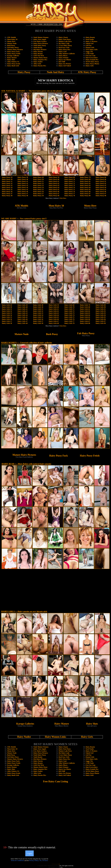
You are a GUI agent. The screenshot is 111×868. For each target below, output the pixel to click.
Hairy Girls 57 (38, 321)
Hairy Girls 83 (85, 313)
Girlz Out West (39, 56)
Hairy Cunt (63, 52)
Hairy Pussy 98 (101, 196)
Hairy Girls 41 (22, 309)
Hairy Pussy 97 (101, 194)
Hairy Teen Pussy (65, 39)
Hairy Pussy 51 (38, 181)
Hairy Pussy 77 (70, 194)
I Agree (30, 854)
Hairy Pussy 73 (70, 185)
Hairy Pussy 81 (85, 181)
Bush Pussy (11, 45)
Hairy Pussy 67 (54, 194)
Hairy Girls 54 (38, 315)
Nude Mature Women (41, 37)
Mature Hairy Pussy (40, 58)
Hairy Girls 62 (54, 311)
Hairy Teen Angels (40, 39)
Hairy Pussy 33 (7, 185)
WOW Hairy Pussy (92, 62)
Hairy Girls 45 (22, 317)
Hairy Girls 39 (22, 305)
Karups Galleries (13, 56)
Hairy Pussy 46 (23, 192)
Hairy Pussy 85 (85, 189)
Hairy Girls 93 (101, 313)
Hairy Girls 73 (69, 313)
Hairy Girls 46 (22, 319)
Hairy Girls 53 (38, 313)
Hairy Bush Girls (13, 66)
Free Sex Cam (91, 56)
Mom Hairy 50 (12, 39)
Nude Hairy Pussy (40, 45)
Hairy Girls (90, 66)
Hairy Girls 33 (7, 313)
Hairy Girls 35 (7, 317)
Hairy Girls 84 (85, 315)
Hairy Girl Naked (65, 66)
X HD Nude (90, 54)
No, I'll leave (44, 860)
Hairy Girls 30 (7, 307)
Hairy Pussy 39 (23, 177)
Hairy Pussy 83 (85, 185)
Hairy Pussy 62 (54, 183)
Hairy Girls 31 (7, 309)
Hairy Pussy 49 (38, 177)
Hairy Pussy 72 (70, 183)
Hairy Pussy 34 (7, 187)
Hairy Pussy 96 (101, 192)
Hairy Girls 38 (7, 323)
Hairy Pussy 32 (7, 183)
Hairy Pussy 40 (23, 179)
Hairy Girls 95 (101, 317)
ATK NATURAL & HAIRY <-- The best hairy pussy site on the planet (31, 91)
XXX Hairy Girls (92, 50)
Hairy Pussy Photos (92, 64)
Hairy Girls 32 (7, 311)
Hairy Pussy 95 (101, 189)
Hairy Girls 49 (38, 305)
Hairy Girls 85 (85, 317)
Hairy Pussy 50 (38, 179)
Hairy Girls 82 (85, 311)
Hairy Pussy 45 (23, 189)
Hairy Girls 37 (7, 321)
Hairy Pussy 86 (85, 192)
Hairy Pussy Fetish (14, 54)
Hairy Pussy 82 (85, 183)
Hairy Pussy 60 (54, 179)
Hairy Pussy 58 (38, 196)
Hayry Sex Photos (65, 60)
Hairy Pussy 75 (70, 189)
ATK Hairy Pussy (87, 72)
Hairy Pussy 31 (7, 181)
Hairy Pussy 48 (23, 196)
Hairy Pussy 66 (54, 192)
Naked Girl (90, 43)
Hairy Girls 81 (85, 309)
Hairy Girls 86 (85, 319)
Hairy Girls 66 (54, 319)
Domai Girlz (90, 48)
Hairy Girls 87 (85, 321)
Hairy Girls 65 (54, 317)
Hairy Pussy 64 (54, 187)
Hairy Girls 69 (69, 305)
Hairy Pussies (38, 52)
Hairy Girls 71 (69, 309)
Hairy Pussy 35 (7, 189)
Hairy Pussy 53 (38, 185)
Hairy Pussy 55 (38, 189)
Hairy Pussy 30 (7, 179)
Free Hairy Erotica (40, 41)
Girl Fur (89, 45)
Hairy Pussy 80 (85, 179)
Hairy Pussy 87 (85, 194)
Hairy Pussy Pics (64, 50)
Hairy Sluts (11, 60)
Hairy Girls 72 (69, 311)
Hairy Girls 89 (101, 305)
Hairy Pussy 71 (70, 181)
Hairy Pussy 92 (101, 183)
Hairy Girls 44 (22, 315)
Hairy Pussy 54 (38, 187)
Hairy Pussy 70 (70, 179)
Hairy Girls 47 (22, 321)
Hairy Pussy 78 (70, 196)
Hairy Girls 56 (38, 319)
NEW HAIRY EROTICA (55, 80)
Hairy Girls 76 (69, 319)
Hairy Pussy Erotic (14, 64)
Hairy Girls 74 (69, 315)
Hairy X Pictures (92, 41)
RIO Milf (62, 62)
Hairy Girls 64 (54, 315)
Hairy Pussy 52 (38, 183)
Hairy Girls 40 (22, 307)
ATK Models (11, 37)
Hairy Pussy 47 (23, 194)
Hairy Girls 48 (22, 323)
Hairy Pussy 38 (7, 196)
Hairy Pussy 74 (70, 187)
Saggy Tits (89, 52)
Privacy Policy (34, 860)
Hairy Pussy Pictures (41, 43)
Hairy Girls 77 (69, 321)
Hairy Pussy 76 (70, 192)
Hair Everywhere (92, 58)
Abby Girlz (37, 64)
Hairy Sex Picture (65, 64)
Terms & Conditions (17, 860)
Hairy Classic (63, 37)
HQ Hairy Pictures (40, 50)
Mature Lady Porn (65, 41)
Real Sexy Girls (64, 48)
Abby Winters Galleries (67, 54)
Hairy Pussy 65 (54, 189)
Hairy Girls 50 (38, 307)
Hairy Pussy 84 (85, 187)
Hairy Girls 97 (101, 321)
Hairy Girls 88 (85, 323)
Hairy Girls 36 (7, 319)
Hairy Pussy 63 (54, 185)
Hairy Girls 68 (54, 323)
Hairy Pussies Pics (40, 66)
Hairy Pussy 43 (23, 185)
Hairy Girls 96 (101, 319)
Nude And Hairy (55, 72)
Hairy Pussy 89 (101, 177)
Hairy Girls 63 (54, 313)
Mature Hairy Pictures (15, 50)
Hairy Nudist (38, 62)
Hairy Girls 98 (101, 323)
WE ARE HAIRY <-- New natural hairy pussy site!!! (24, 219)
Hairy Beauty (38, 54)
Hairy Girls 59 (54, 305)
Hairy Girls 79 (85, 305)
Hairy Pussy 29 (7, 177)
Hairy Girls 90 (101, 307)
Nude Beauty (38, 48)
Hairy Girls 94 (101, 315)
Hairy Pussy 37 (7, 194)
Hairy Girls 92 (101, 311)
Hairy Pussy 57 (38, 194)
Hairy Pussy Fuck (13, 52)
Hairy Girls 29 (7, 305)
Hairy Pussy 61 (54, 181)
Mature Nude (12, 43)
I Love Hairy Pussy (65, 45)
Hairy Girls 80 (85, 307)
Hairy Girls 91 (101, 309)
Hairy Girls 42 (22, 311)
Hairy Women (63, 58)
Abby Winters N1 (13, 62)
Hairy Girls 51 (38, 309)
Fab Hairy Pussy (13, 48)
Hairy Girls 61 (54, 309)
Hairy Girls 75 (69, 317)
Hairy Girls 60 (54, 307)
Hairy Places (63, 56)
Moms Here (11, 41)
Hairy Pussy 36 (7, 192)
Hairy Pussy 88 (85, 196)
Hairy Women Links (56, 737)
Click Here (63, 198)
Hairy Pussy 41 (23, 181)
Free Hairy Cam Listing (56, 781)
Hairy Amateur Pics (40, 60)
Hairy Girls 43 (22, 313)
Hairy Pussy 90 (101, 179)
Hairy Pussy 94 (101, 187)
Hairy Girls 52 (38, 311)
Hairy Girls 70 (69, 307)
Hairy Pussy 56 (38, 192)
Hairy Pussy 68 (54, 196)
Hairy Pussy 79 (85, 177)
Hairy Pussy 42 (23, 183)
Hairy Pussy (24, 72)
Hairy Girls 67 (54, 321)
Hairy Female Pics (92, 60)
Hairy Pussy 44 (23, 187)
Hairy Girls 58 (38, 323)
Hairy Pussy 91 (101, 181)
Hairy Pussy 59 (54, 177)
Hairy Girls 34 (7, 315)
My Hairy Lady (64, 43)
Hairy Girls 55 (38, 317)
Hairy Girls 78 (69, 323)
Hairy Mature (12, 58)
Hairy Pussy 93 (101, 185)
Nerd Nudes (90, 39)
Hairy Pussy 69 (70, 177)
